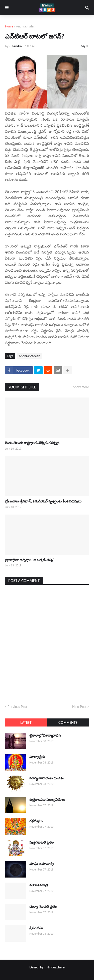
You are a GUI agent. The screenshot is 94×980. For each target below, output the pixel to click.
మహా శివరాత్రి (39, 885)
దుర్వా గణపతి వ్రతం (43, 906)
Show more (81, 387)
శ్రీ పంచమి (36, 928)
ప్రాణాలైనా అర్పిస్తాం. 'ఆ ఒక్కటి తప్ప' (29, 560)
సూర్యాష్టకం (37, 757)
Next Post (79, 707)
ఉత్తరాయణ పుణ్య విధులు (47, 799)
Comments (68, 722)
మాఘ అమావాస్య (42, 864)
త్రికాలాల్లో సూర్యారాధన (45, 735)
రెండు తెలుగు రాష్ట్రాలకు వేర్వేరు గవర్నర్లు (32, 443)
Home (9, 26)
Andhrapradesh (26, 26)
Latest (26, 722)
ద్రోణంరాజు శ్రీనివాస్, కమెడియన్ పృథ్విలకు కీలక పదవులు (43, 501)
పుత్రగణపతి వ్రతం (41, 842)
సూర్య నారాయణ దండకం (47, 778)
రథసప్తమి (36, 821)
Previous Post (17, 707)
